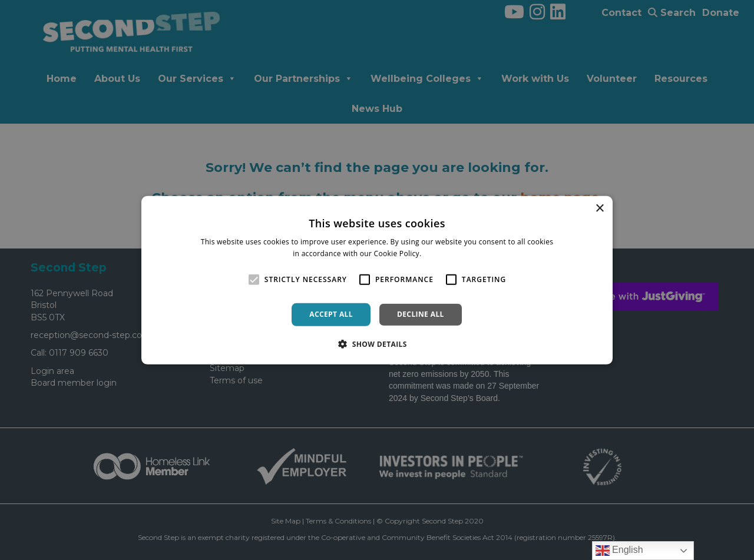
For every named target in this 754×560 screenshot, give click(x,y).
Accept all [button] (331, 314)
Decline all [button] (421, 314)
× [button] (599, 208)
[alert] (377, 280)
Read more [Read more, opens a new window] (442, 254)
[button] (377, 344)
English (619, 551)
